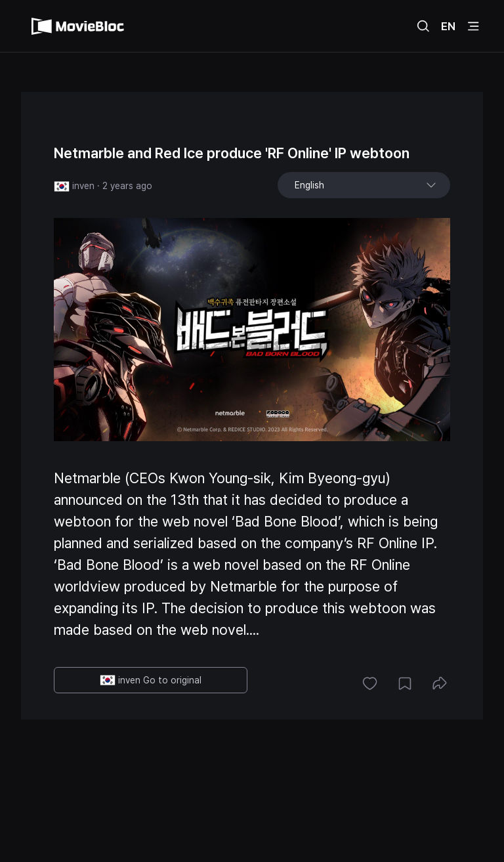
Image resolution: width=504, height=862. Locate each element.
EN (448, 26)
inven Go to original (151, 680)
